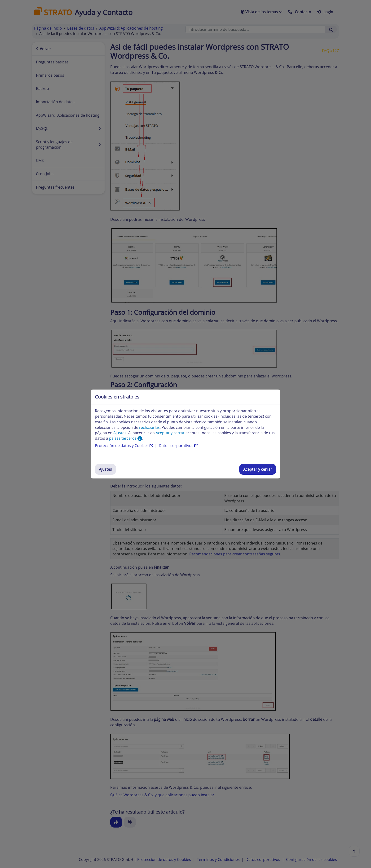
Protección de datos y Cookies (124, 446)
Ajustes (105, 469)
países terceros (126, 438)
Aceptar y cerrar (258, 469)
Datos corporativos (178, 446)
